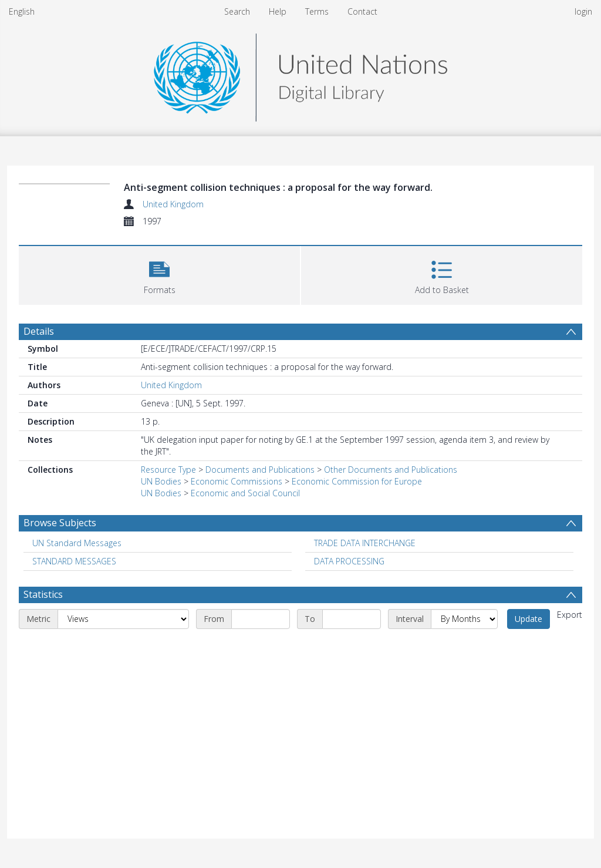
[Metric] (123, 619)
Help (278, 11)
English (22, 11)
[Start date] (261, 619)
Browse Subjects (60, 523)
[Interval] (464, 619)
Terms (317, 11)
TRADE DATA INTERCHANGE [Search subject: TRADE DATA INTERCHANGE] (365, 543)
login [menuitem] (583, 11)
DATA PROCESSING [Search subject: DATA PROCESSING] (349, 561)
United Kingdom (173, 204)
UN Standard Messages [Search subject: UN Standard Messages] (77, 543)
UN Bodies (161, 481)
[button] (159, 274)
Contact (362, 11)
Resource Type (168, 470)
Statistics (43, 594)
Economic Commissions (237, 481)
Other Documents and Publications (391, 470)
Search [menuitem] (237, 11)
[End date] (352, 619)
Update (529, 619)
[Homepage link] (300, 74)
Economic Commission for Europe (357, 481)
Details (39, 331)
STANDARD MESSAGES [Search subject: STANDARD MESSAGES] (74, 561)
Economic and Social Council (245, 493)
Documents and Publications (260, 470)
